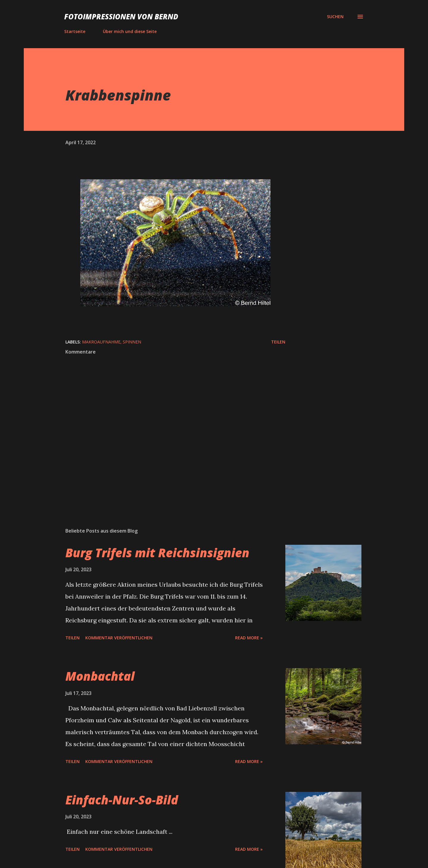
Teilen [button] (278, 342)
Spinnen (132, 342)
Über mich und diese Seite (130, 31)
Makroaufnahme (101, 342)
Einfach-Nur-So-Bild (122, 800)
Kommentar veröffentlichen (119, 638)
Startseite (75, 31)
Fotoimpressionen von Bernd (121, 17)
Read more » (249, 638)
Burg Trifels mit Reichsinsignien (157, 553)
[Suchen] (335, 17)
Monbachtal (100, 676)
